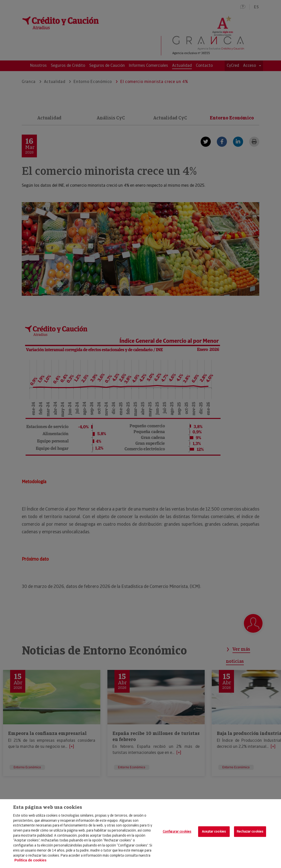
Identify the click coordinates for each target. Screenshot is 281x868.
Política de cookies (30, 860)
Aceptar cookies (214, 831)
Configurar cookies (177, 831)
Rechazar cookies (250, 831)
